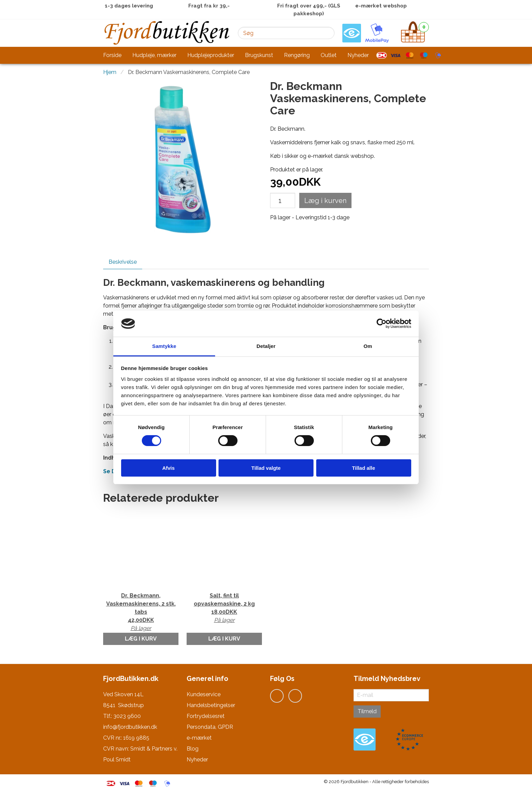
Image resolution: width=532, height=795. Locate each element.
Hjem (110, 72)
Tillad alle (363, 468)
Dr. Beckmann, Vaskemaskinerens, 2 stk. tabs (141, 612)
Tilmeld (367, 711)
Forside (112, 55)
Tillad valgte (266, 468)
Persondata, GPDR (210, 727)
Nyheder (358, 55)
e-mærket (199, 738)
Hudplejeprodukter (211, 55)
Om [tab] (368, 346)
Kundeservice (204, 694)
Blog (193, 749)
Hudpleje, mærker (154, 55)
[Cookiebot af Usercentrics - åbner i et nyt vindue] (382, 323)
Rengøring (297, 55)
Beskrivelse (123, 262)
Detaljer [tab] (266, 346)
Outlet (329, 55)
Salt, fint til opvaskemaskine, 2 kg (224, 608)
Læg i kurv (141, 639)
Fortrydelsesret (206, 716)
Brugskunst (259, 55)
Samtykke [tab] (164, 346)
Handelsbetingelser (211, 705)
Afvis (168, 468)
